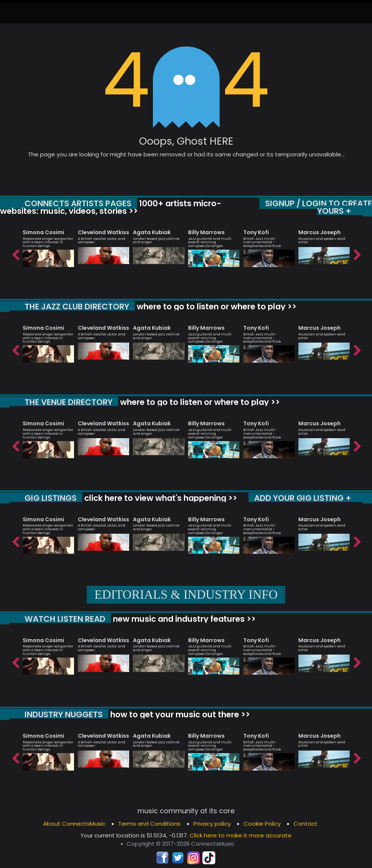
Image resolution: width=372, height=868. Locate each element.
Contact (306, 824)
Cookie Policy (262, 824)
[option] (48, 245)
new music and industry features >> (183, 619)
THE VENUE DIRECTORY (69, 402)
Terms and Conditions (149, 824)
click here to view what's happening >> (160, 498)
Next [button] (357, 253)
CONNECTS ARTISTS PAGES (78, 203)
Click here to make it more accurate (241, 835)
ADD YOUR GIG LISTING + (303, 498)
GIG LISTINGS (51, 498)
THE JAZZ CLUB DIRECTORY (77, 307)
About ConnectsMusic (74, 824)
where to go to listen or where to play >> (216, 307)
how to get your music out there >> (179, 714)
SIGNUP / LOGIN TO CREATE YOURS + (319, 207)
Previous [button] (15, 253)
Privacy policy (212, 824)
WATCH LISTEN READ (65, 619)
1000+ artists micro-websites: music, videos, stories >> (111, 207)
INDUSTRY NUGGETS (64, 714)
